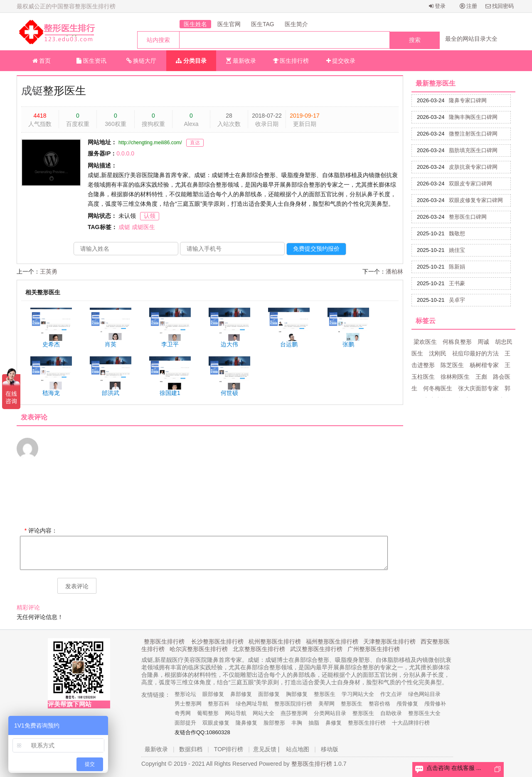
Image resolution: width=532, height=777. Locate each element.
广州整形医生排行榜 (374, 649)
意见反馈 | (266, 749)
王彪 (481, 377)
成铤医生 (143, 227)
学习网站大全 (358, 694)
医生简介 (296, 24)
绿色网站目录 (424, 694)
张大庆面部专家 (478, 388)
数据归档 (191, 749)
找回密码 (500, 6)
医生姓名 (195, 24)
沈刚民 (438, 353)
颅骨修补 (435, 704)
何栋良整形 (457, 342)
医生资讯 (91, 61)
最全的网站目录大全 (471, 39)
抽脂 (314, 723)
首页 (42, 61)
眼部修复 (213, 694)
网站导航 (236, 713)
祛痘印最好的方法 (475, 353)
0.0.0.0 (125, 153)
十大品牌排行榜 (411, 723)
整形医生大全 (424, 713)
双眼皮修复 (216, 723)
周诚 (483, 342)
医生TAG (263, 24)
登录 (437, 6)
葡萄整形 (208, 713)
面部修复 (269, 694)
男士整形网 (188, 704)
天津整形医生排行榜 (389, 641)
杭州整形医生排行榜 (275, 641)
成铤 (32, 91)
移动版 (330, 749)
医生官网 (229, 24)
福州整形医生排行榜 (332, 641)
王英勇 (49, 271)
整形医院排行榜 (293, 704)
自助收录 (391, 713)
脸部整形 (274, 723)
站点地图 (298, 749)
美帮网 (326, 704)
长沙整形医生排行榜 (217, 641)
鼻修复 (334, 723)
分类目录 (191, 61)
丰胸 (297, 723)
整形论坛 (185, 694)
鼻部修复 (241, 694)
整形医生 (325, 694)
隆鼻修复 (246, 723)
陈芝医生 (452, 365)
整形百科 (219, 704)
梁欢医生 (425, 342)
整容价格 (379, 704)
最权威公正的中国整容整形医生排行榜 (66, 6)
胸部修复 (297, 694)
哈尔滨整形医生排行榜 (199, 649)
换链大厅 (142, 61)
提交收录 (341, 61)
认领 (150, 216)
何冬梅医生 (438, 388)
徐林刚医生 (455, 377)
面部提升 (185, 723)
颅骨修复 (407, 704)
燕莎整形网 (294, 713)
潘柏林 (394, 271)
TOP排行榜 (229, 749)
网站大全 (264, 713)
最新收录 (241, 61)
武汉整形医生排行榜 (316, 649)
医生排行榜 (291, 61)
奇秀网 (183, 713)
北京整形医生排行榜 (259, 649)
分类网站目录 (330, 713)
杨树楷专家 (484, 365)
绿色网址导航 (252, 704)
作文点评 (391, 694)
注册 (469, 6)
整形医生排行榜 (164, 641)
